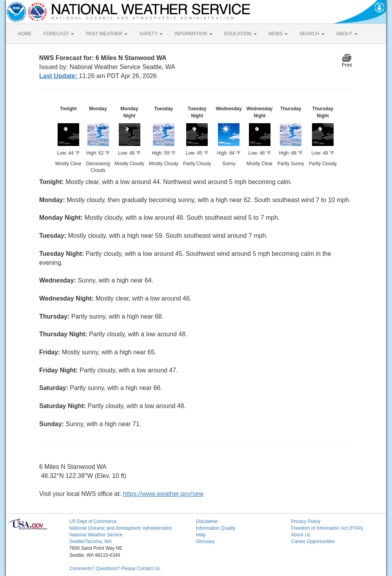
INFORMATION (193, 34)
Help (201, 535)
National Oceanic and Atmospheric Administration (121, 528)
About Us (300, 535)
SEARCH (312, 34)
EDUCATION (240, 34)
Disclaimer (207, 521)
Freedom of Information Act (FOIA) (327, 528)
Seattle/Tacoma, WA (91, 541)
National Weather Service (96, 535)
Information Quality (216, 528)
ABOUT (347, 34)
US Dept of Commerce (93, 521)
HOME (25, 34)
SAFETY (151, 34)
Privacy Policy (306, 521)
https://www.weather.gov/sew (163, 494)
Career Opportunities (313, 541)
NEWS (278, 34)
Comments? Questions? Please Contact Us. (115, 569)
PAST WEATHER (107, 34)
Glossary (205, 541)
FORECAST (59, 34)
